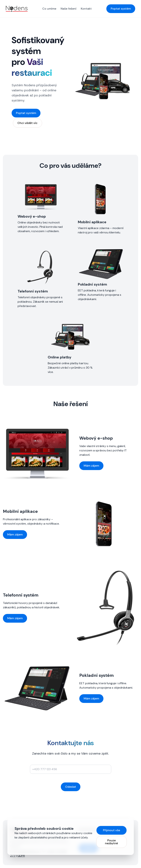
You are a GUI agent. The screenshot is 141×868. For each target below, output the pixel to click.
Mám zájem (91, 466)
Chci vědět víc (27, 123)
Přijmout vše (111, 830)
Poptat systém (121, 9)
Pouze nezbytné (112, 842)
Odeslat (71, 787)
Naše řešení (69, 9)
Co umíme (49, 9)
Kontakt (86, 9)
